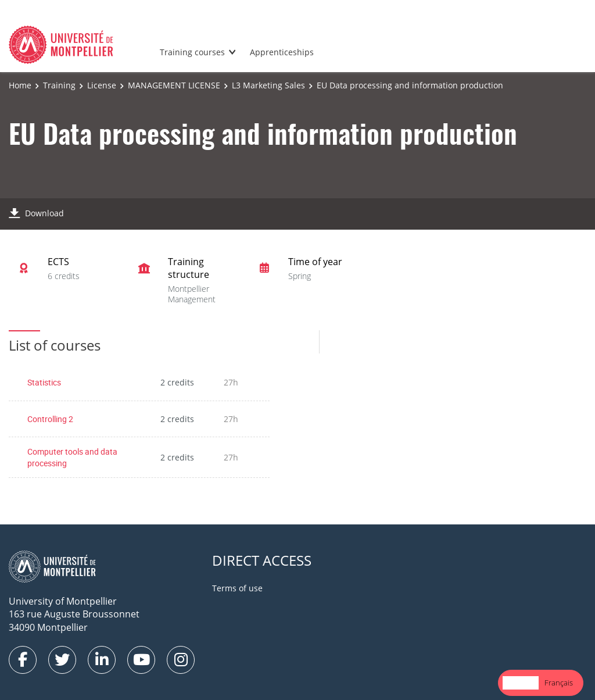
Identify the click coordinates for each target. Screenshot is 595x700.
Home (20, 85)
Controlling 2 (50, 419)
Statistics (44, 382)
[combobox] (521, 683)
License (102, 85)
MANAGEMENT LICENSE (174, 85)
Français (559, 683)
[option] (559, 683)
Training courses (192, 52)
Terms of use (237, 588)
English (521, 683)
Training (59, 85)
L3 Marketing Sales (268, 85)
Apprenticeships (282, 52)
